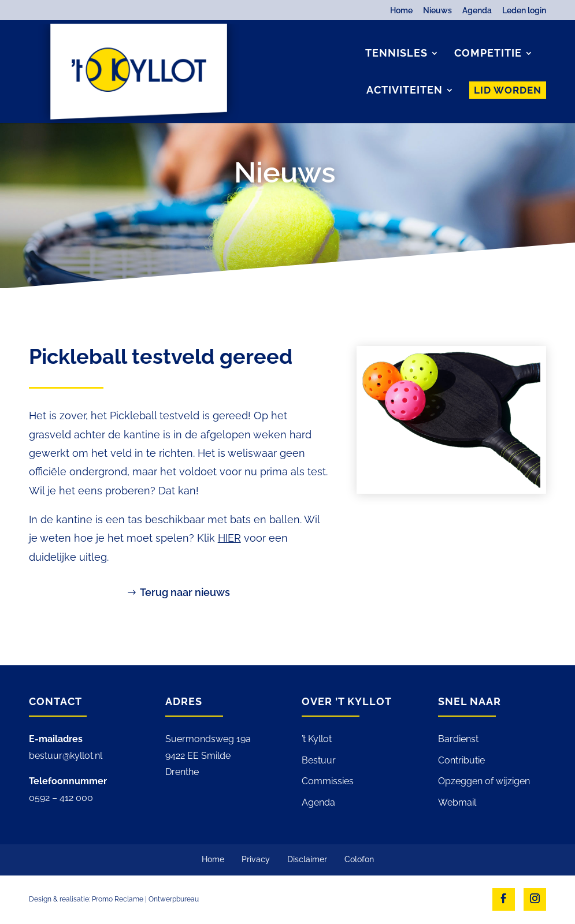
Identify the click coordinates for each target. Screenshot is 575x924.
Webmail (457, 802)
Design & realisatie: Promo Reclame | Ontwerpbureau (114, 899)
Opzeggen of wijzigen (484, 781)
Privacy (256, 859)
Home (401, 11)
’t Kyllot (317, 739)
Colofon (359, 859)
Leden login (524, 11)
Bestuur (319, 760)
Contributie (461, 760)
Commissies (328, 781)
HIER (229, 538)
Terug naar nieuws (185, 592)
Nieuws (437, 11)
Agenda (477, 11)
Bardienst (458, 739)
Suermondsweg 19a (208, 739)
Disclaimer (307, 859)
